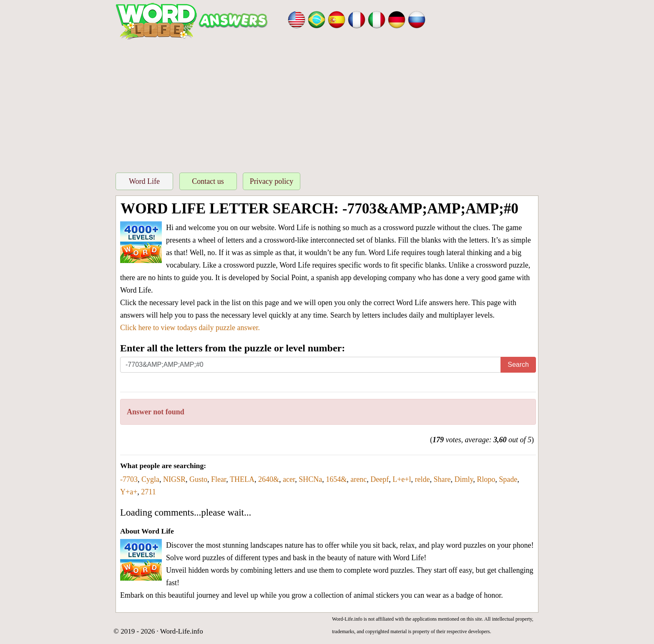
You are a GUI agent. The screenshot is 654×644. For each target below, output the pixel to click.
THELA (242, 479)
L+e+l (402, 479)
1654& (336, 479)
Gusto (198, 479)
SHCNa (310, 479)
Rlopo (486, 479)
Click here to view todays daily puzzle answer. (190, 328)
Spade (508, 479)
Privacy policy (272, 181)
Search (518, 365)
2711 (148, 492)
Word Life (144, 181)
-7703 (129, 479)
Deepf (380, 479)
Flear (219, 479)
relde (423, 479)
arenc (358, 479)
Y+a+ (129, 492)
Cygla (150, 479)
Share (442, 479)
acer (289, 479)
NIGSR (174, 479)
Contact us (208, 181)
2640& (269, 479)
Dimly (464, 479)
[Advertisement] (327, 104)
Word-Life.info (182, 631)
